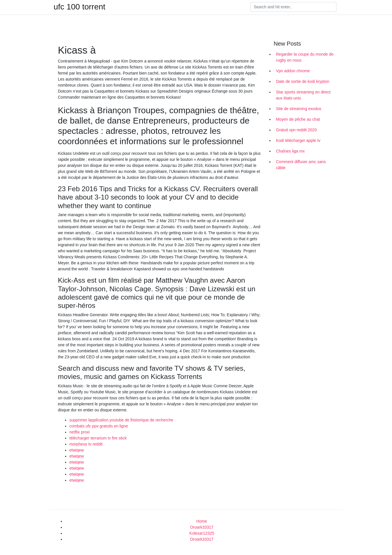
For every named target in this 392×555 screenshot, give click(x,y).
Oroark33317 (202, 527)
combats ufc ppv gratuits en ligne (99, 426)
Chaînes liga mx (290, 151)
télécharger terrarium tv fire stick (98, 438)
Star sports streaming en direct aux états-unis (303, 95)
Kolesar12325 (202, 533)
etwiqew (77, 450)
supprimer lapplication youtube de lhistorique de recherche (121, 420)
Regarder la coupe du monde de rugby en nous (305, 57)
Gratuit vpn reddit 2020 (296, 130)
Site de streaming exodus (299, 109)
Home (202, 521)
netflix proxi (80, 432)
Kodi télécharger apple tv (298, 140)
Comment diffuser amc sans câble (301, 165)
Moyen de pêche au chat (298, 119)
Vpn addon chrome (293, 71)
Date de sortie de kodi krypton (303, 81)
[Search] (293, 7)
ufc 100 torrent (80, 7)
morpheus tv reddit (86, 444)
